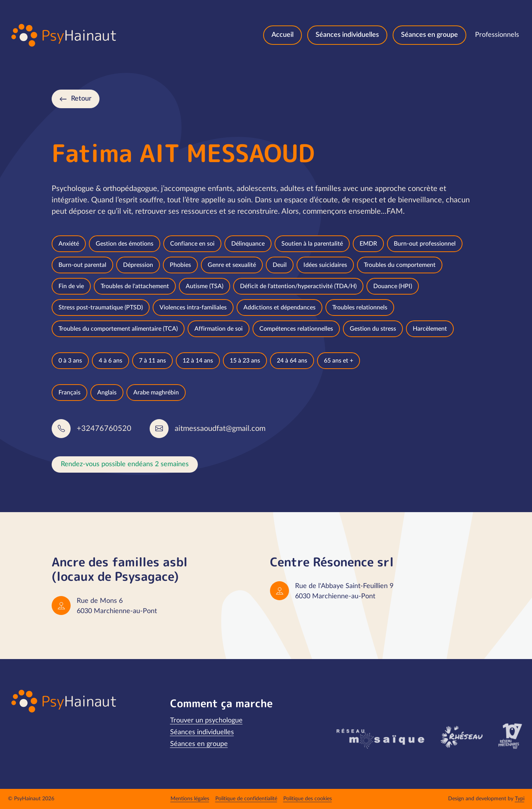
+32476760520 (104, 429)
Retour (81, 99)
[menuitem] (283, 35)
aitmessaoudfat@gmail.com (220, 429)
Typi (520, 799)
